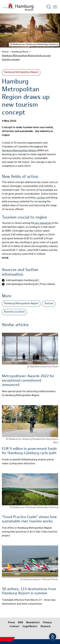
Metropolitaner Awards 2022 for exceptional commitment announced (28, 381)
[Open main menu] (55, 7)
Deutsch (46, 627)
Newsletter (33, 623)
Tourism (49, 304)
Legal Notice (30, 627)
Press (12, 623)
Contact (14, 627)
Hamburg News (20, 52)
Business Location (14, 312)
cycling (40, 198)
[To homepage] (18, 7)
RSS (21, 623)
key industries (43, 223)
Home (5, 52)
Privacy (47, 623)
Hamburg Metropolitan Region (21, 72)
